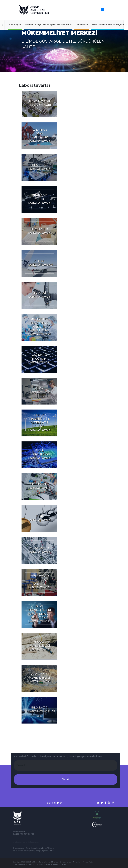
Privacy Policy (88, 862)
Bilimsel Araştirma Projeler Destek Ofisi (48, 25)
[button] (126, 25)
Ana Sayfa (15, 25)
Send (66, 779)
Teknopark (82, 25)
